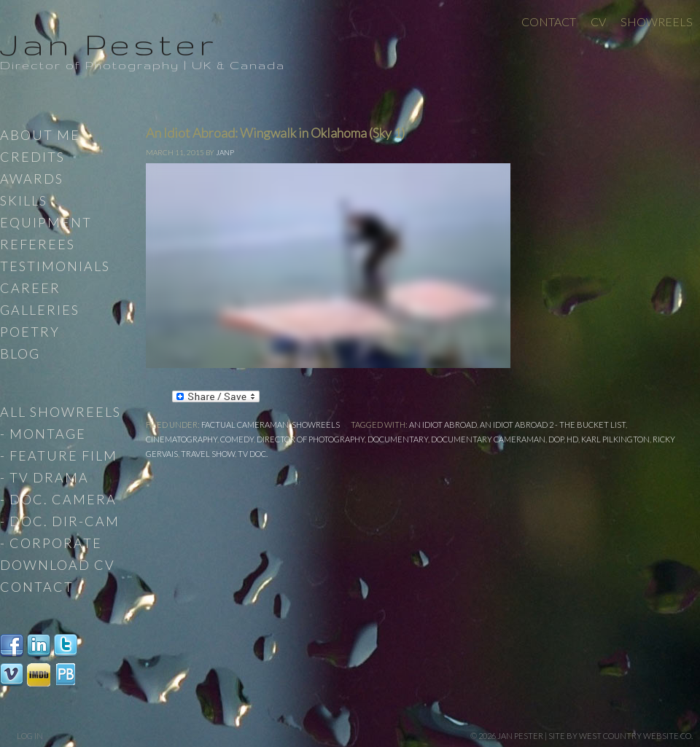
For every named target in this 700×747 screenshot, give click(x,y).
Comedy (237, 439)
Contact (549, 21)
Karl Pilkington (615, 439)
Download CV (58, 565)
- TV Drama (44, 477)
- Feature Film (59, 455)
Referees (38, 244)
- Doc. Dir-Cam (60, 521)
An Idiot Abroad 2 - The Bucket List (553, 425)
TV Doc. (253, 454)
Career (30, 288)
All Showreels (61, 412)
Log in (30, 736)
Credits (32, 157)
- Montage (43, 434)
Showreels (657, 21)
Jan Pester (109, 44)
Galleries (40, 310)
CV (598, 21)
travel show (208, 454)
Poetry (30, 332)
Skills (24, 200)
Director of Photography (311, 439)
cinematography (182, 439)
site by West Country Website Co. (621, 736)
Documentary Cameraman (488, 439)
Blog (20, 353)
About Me (40, 135)
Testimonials (55, 266)
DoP (556, 439)
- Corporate (51, 543)
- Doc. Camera (58, 499)
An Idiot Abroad (443, 425)
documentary (398, 439)
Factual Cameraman (245, 425)
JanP (225, 152)
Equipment (46, 222)
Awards (32, 179)
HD (572, 439)
